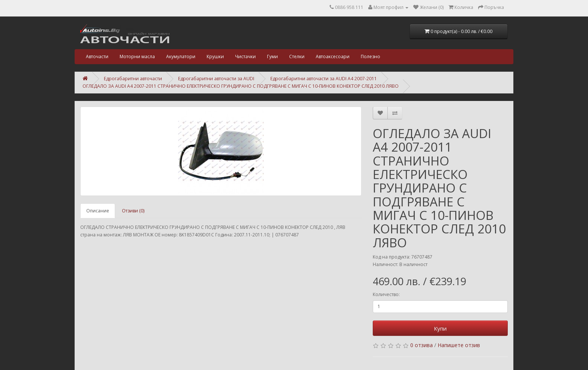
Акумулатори (181, 56)
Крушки (215, 56)
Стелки (297, 56)
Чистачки (245, 56)
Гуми (272, 56)
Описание (98, 211)
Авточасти (97, 56)
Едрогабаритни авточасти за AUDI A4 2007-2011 (324, 79)
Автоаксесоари (333, 56)
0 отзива (421, 345)
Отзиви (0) (133, 211)
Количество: (386, 294)
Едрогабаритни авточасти (133, 79)
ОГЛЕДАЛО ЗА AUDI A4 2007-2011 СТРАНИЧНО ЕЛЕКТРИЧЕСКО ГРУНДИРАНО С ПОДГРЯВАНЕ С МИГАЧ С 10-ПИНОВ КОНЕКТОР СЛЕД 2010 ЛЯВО (241, 86)
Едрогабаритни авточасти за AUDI (216, 79)
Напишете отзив (459, 345)
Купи (440, 328)
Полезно (370, 56)
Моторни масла (137, 56)
